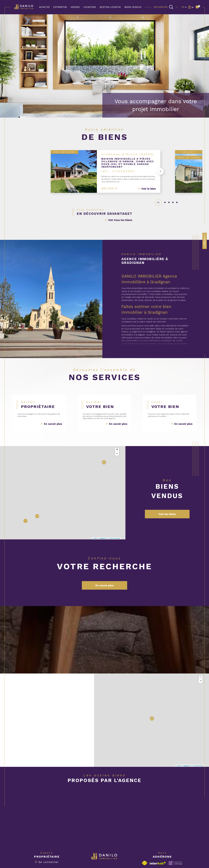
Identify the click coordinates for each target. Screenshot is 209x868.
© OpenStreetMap (114, 538)
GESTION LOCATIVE (110, 7)
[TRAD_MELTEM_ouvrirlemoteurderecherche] (163, 7)
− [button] (117, 454)
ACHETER (44, 7)
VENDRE (75, 7)
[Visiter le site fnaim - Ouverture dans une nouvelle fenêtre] (145, 863)
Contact (205, 241)
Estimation (60, 7)
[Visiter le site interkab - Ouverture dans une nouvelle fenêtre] (158, 863)
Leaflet (95, 538)
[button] (159, 172)
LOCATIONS (90, 7)
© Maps (103, 538)
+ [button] (117, 450)
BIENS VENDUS (133, 7)
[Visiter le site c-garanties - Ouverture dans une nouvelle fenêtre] (175, 863)
